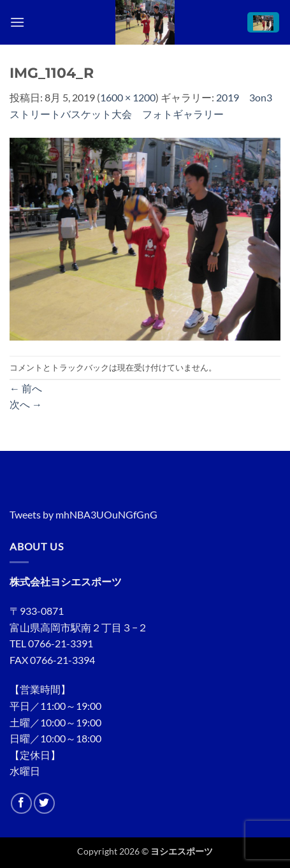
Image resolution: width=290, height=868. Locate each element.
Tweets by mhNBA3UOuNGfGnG (83, 514)
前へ (26, 388)
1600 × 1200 (128, 97)
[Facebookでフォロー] (21, 803)
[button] (17, 22)
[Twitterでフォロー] (44, 803)
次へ (26, 404)
